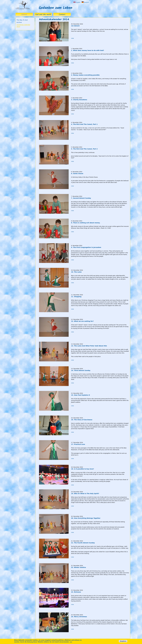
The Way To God (22, 20)
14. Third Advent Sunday (81, 370)
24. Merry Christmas (79, 617)
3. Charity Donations (79, 100)
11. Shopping (76, 297)
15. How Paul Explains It (81, 395)
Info (71, 642)
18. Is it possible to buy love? (82, 469)
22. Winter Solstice (78, 567)
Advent (24, 15)
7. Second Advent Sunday (81, 198)
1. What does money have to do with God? (88, 50)
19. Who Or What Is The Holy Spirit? (85, 494)
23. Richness (76, 592)
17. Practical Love (78, 444)
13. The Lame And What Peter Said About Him (89, 346)
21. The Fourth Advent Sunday (83, 543)
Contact (62, 15)
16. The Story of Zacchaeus (82, 420)
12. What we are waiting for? (82, 321)
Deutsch (85, 2)
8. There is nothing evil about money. (86, 223)
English (77, 2)
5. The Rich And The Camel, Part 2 (84, 149)
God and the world (43, 15)
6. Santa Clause (77, 174)
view (72, 38)
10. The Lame (76, 272)
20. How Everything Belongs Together (86, 518)
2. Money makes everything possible (85, 75)
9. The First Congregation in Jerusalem (86, 247)
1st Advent (75, 26)
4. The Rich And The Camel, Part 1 (84, 124)
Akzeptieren (123, 641)
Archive (19, 22)
